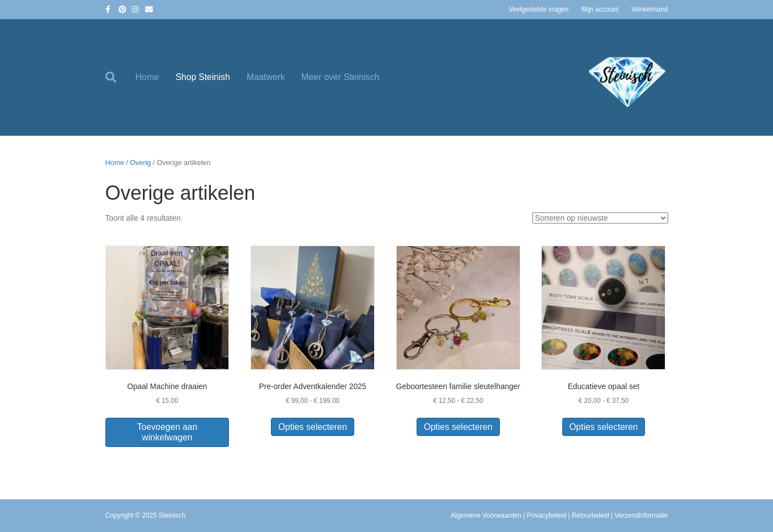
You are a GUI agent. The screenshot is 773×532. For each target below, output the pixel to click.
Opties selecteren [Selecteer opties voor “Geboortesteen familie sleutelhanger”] (458, 427)
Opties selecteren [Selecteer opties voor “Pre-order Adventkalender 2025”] (313, 427)
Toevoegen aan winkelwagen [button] (167, 432)
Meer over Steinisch (340, 77)
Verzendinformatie (641, 515)
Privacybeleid (547, 515)
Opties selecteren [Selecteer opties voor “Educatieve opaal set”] (604, 427)
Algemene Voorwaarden (486, 515)
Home (148, 77)
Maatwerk (266, 77)
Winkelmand (649, 9)
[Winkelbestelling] (600, 218)
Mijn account (600, 9)
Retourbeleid (590, 515)
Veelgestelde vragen (539, 9)
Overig (141, 163)
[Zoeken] (116, 77)
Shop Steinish (203, 77)
